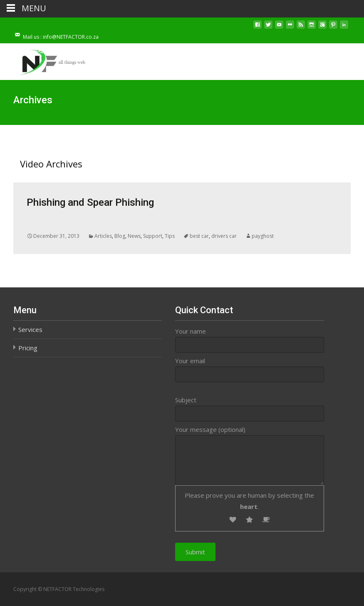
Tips (170, 236)
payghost (263, 236)
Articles (103, 236)
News (134, 236)
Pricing (28, 348)
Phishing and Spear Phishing (90, 202)
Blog (120, 236)
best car (199, 236)
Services (30, 329)
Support (153, 236)
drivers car (224, 236)
